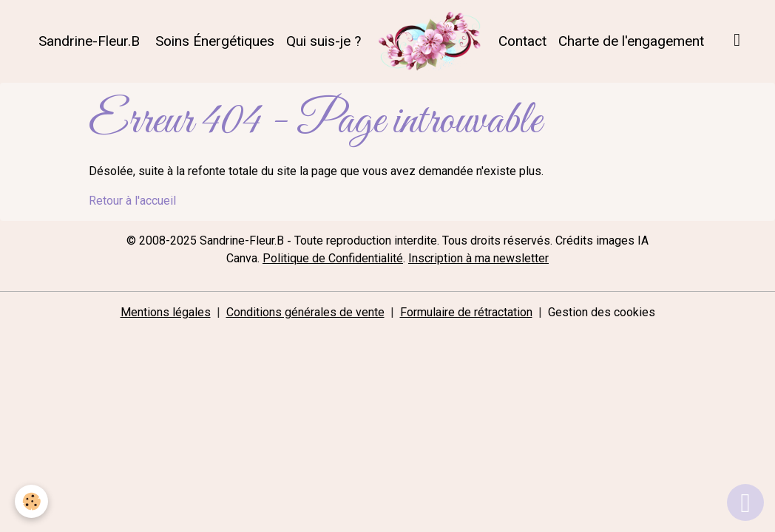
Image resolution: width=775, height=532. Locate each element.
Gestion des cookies (602, 312)
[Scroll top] (745, 502)
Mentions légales (166, 312)
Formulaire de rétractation (466, 312)
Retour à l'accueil (132, 201)
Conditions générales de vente (305, 312)
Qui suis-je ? (324, 41)
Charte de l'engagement (631, 41)
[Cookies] (31, 501)
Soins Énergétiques (213, 41)
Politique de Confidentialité (333, 258)
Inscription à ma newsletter (478, 258)
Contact (522, 41)
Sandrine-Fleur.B (87, 41)
